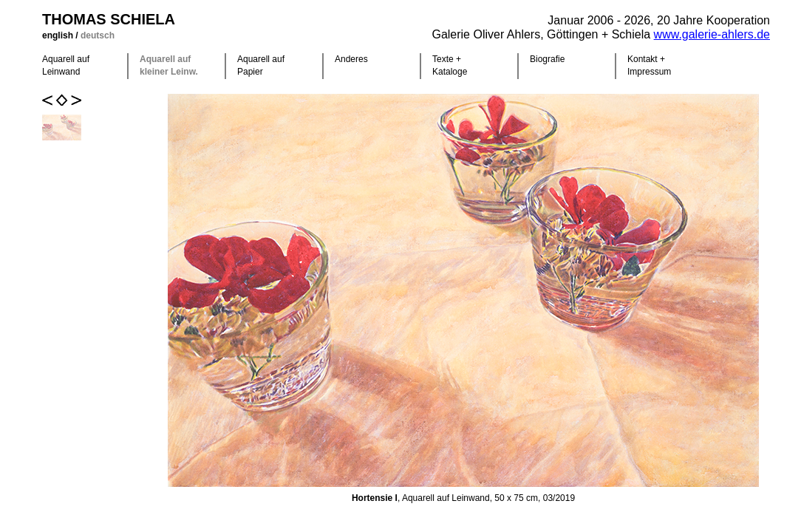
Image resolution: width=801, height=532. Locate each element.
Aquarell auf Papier (261, 65)
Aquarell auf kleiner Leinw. (169, 65)
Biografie (547, 59)
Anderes (351, 59)
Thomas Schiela (109, 19)
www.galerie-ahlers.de (712, 34)
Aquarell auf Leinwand (66, 65)
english (59, 35)
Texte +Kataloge (450, 65)
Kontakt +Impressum (649, 65)
